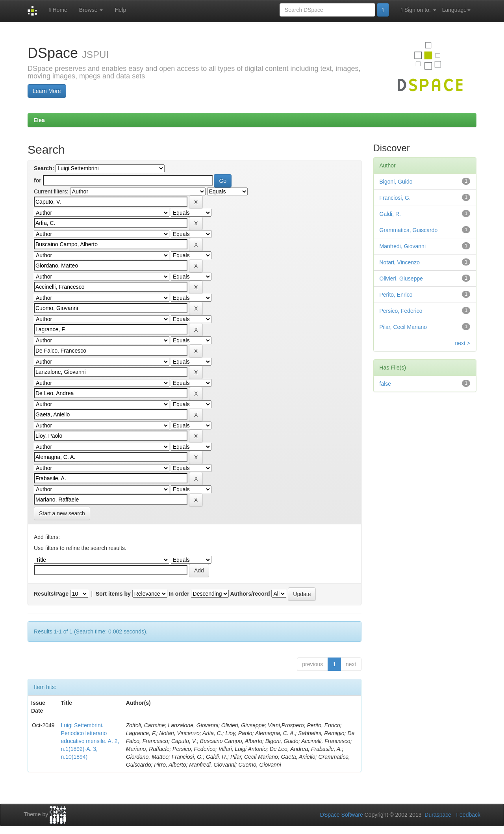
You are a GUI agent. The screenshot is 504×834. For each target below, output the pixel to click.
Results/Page (51, 594)
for (38, 180)
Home (58, 10)
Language (456, 10)
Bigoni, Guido (396, 182)
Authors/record (250, 594)
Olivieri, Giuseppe (401, 279)
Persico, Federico (401, 311)
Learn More (47, 91)
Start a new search (62, 513)
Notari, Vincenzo (400, 262)
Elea (39, 120)
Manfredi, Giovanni (403, 246)
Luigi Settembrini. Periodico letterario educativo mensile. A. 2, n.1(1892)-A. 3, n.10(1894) (90, 741)
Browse (91, 10)
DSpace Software (342, 815)
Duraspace (438, 815)
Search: (44, 168)
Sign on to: (419, 10)
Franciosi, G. (395, 198)
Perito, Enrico (396, 295)
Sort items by (113, 594)
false (385, 384)
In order (179, 594)
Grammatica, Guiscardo (409, 230)
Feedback (468, 815)
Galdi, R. (390, 214)
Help (120, 10)
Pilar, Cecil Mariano (403, 327)
